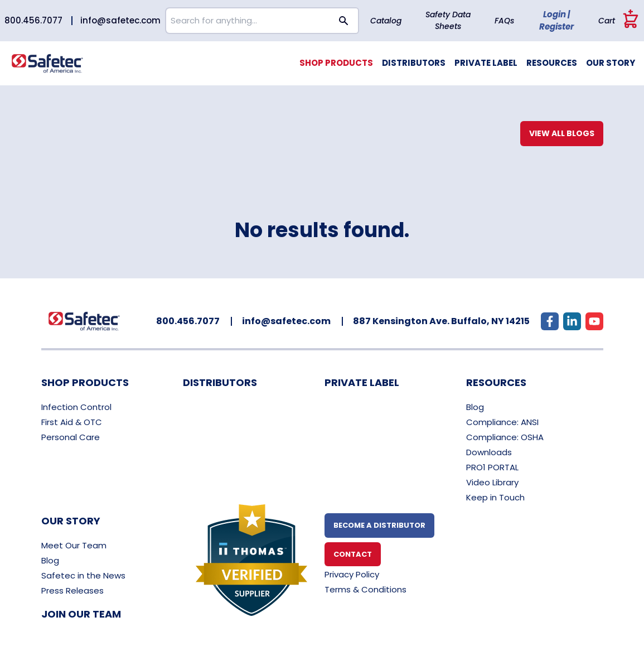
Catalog (386, 21)
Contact (353, 554)
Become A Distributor (379, 525)
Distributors (414, 63)
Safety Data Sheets (448, 20)
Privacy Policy (352, 574)
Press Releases (72, 590)
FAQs (504, 21)
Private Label (486, 63)
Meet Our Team (74, 545)
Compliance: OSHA (505, 437)
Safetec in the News (83, 575)
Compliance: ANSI (502, 422)
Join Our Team (81, 614)
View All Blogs (562, 133)
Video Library (492, 482)
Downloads (489, 452)
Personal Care (71, 437)
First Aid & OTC (72, 422)
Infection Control (76, 407)
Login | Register (556, 21)
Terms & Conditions (365, 589)
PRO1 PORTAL (492, 467)
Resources (552, 63)
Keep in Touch (495, 497)
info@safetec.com (120, 20)
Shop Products (336, 63)
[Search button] (344, 21)
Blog (475, 407)
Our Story (611, 63)
